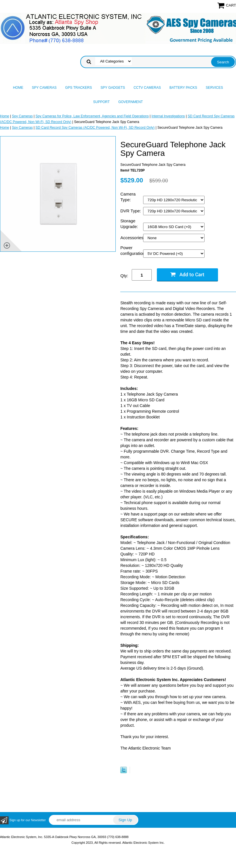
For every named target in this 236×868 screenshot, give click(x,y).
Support (101, 102)
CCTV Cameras (147, 88)
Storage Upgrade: (130, 224)
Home (18, 88)
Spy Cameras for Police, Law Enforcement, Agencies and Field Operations (92, 116)
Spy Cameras (44, 88)
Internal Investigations (168, 116)
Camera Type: (128, 197)
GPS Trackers (79, 88)
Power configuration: (132, 250)
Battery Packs (183, 88)
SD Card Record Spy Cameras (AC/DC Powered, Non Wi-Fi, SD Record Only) (95, 128)
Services (214, 88)
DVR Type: (131, 211)
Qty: (124, 276)
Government (131, 102)
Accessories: (132, 238)
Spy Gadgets (113, 88)
